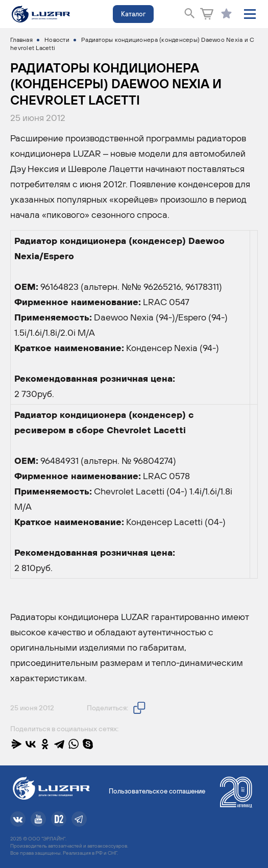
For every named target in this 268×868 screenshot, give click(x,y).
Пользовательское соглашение (157, 791)
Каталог (133, 14)
